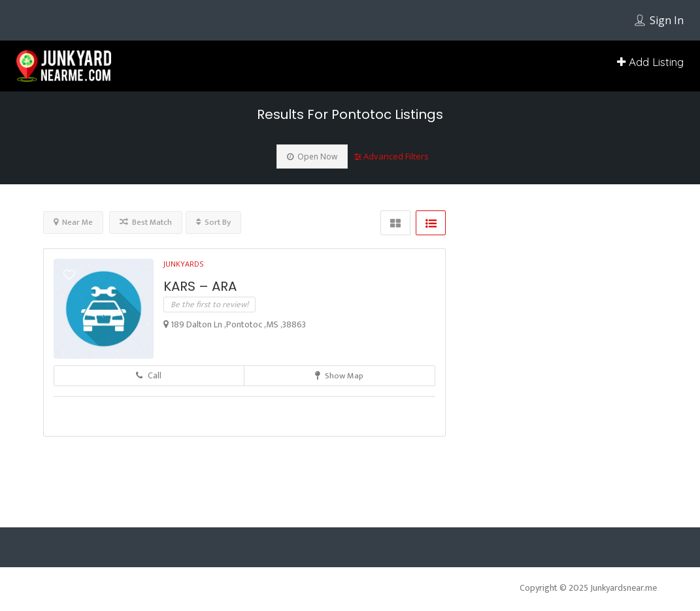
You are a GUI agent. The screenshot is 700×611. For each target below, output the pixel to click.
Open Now (312, 157)
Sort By (213, 222)
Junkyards (183, 264)
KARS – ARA (200, 286)
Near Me (73, 222)
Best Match (146, 222)
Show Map (339, 376)
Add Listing (650, 62)
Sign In (667, 20)
